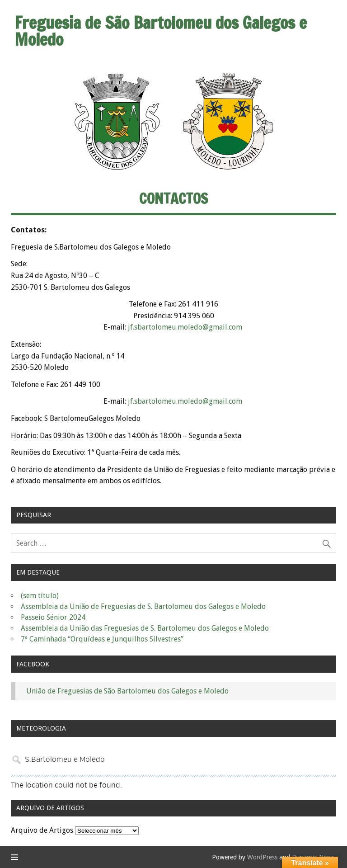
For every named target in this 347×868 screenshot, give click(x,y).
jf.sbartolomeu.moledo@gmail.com (186, 327)
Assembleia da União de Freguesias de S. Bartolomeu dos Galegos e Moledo (143, 606)
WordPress (262, 857)
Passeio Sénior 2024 (53, 617)
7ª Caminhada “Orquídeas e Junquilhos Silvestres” (102, 639)
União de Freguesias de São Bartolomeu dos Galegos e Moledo (127, 691)
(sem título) (40, 596)
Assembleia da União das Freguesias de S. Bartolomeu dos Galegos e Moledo (145, 628)
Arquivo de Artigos (42, 830)
